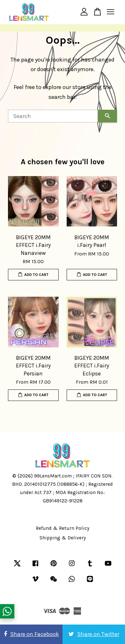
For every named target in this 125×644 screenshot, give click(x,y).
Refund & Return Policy (62, 528)
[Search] (53, 116)
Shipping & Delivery (63, 538)
